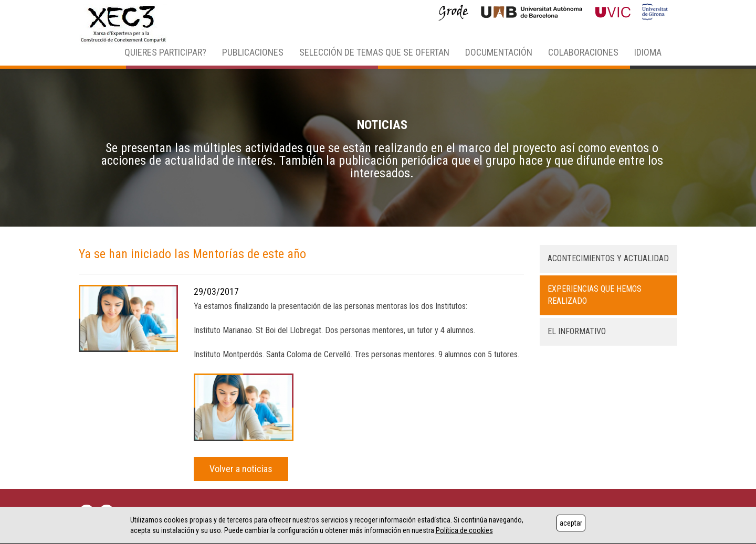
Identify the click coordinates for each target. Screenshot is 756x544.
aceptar (571, 523)
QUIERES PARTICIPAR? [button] (165, 52)
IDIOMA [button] (648, 52)
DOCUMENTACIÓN (499, 52)
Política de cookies (464, 530)
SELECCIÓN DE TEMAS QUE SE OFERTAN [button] (374, 52)
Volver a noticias (241, 469)
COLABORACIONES (583, 52)
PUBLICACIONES (253, 52)
